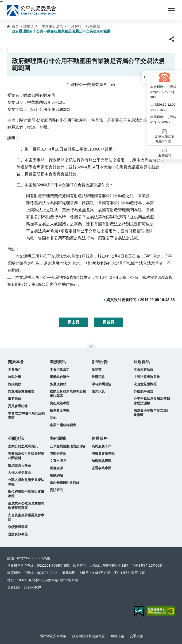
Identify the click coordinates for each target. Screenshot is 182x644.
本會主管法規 (52, 26)
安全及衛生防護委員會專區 (26, 517)
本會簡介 (15, 370)
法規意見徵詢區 (145, 384)
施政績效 (15, 384)
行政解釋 (74, 26)
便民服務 (100, 439)
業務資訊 (58, 362)
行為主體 (93, 26)
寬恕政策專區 (60, 403)
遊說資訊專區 (18, 534)
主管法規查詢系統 (147, 377)
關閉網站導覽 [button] (91, 346)
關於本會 (16, 362)
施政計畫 (15, 377)
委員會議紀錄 (18, 406)
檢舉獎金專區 (60, 410)
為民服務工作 (101, 446)
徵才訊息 (98, 391)
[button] (144, 77)
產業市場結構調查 (63, 425)
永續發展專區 (18, 527)
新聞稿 (97, 370)
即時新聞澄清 (101, 384)
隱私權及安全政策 (53, 636)
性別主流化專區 (19, 465)
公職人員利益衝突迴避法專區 (26, 482)
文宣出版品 (58, 461)
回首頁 (108, 322)
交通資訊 (136, 636)
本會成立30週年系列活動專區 (26, 415)
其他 (53, 418)
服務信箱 (117, 636)
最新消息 (98, 377)
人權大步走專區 (19, 473)
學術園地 (58, 439)
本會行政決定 (60, 370)
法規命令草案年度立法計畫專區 (152, 413)
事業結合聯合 (60, 377)
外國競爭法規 (143, 391)
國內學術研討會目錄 (65, 483)
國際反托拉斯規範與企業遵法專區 (68, 394)
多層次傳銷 (58, 384)
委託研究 (56, 490)
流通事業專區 (101, 468)
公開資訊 (16, 439)
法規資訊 (30, 26)
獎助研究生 (58, 453)
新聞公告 (100, 362)
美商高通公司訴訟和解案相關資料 (26, 456)
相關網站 (56, 475)
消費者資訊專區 (103, 453)
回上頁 (74, 322)
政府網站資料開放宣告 (89, 636)
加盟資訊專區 (101, 461)
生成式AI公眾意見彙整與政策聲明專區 (26, 506)
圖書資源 (56, 468)
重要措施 (15, 399)
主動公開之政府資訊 (23, 446)
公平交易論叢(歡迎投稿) (67, 446)
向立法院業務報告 (21, 391)
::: (2, 2)
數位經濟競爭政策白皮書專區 (26, 494)
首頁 (15, 26)
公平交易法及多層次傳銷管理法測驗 (152, 401)
